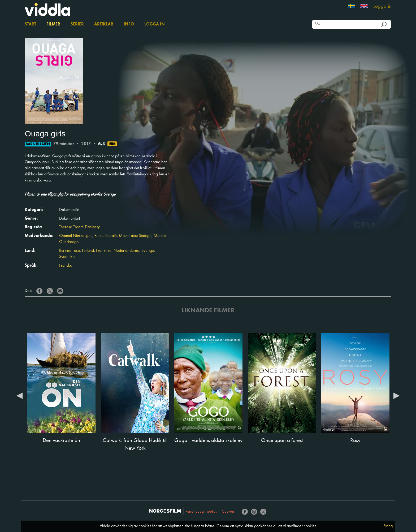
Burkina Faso (70, 251)
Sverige (148, 251)
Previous (19, 395)
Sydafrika (67, 257)
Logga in (382, 6)
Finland (88, 251)
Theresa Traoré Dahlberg (80, 227)
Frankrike (104, 251)
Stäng (388, 526)
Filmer (53, 24)
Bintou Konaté (106, 236)
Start (30, 24)
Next (397, 395)
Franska (66, 266)
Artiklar (104, 24)
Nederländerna (126, 251)
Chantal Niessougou (76, 236)
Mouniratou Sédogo (135, 236)
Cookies (228, 512)
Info (129, 24)
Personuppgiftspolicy (201, 512)
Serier (77, 24)
